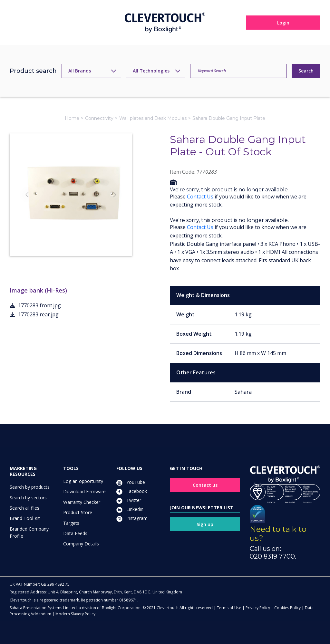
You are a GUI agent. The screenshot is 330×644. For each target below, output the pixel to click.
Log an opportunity (83, 481)
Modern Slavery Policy (75, 614)
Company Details (81, 544)
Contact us (205, 485)
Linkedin (130, 509)
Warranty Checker (82, 502)
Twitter (129, 500)
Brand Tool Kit (25, 518)
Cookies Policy (287, 608)
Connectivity (99, 118)
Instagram (132, 518)
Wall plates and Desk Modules (153, 118)
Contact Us (200, 197)
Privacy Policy (258, 608)
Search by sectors (28, 498)
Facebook (132, 491)
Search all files (24, 508)
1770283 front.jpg (35, 305)
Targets (71, 523)
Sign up (205, 524)
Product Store (78, 512)
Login (283, 23)
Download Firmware (84, 491)
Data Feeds (75, 533)
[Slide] (65, 239)
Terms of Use (229, 608)
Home (72, 118)
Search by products (30, 487)
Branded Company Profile (29, 532)
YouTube (131, 482)
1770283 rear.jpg (34, 314)
